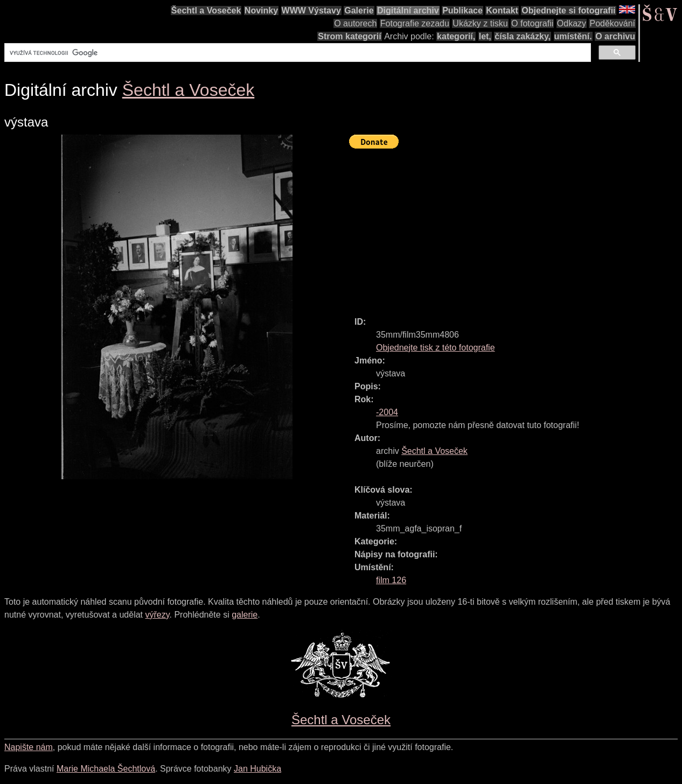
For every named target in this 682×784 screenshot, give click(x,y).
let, (485, 36)
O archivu (615, 36)
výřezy (157, 615)
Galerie (359, 10)
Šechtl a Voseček (206, 10)
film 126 (391, 580)
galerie (245, 615)
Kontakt (502, 10)
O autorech (355, 23)
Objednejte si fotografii (568, 10)
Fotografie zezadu (415, 23)
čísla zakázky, (523, 36)
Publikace (462, 10)
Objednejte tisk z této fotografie (436, 348)
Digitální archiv (408, 10)
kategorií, (456, 36)
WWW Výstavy (311, 10)
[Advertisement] (516, 228)
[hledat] (297, 53)
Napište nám (29, 747)
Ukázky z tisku (480, 23)
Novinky (261, 10)
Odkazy (572, 23)
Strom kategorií (349, 36)
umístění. (573, 36)
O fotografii (532, 23)
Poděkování (612, 23)
